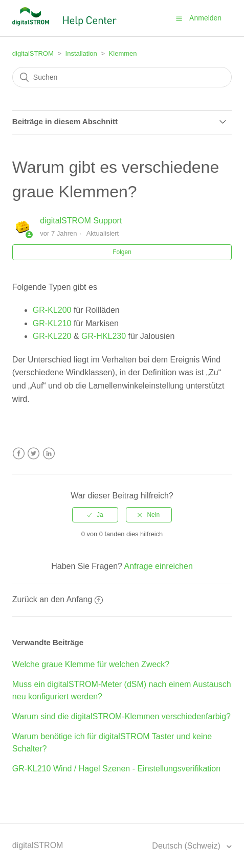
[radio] (95, 515)
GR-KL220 (52, 336)
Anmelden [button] (205, 18)
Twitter (34, 454)
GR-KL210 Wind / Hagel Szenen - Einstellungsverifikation (116, 769)
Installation (81, 53)
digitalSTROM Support (81, 221)
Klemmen (123, 53)
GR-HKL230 (104, 336)
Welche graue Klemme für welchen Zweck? (91, 664)
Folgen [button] (122, 252)
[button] (179, 18)
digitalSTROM (33, 53)
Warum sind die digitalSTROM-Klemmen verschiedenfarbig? (121, 716)
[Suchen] (122, 77)
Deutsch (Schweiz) (187, 846)
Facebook (19, 454)
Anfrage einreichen (159, 566)
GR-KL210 (52, 323)
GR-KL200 (52, 310)
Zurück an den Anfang (58, 599)
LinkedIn (49, 454)
